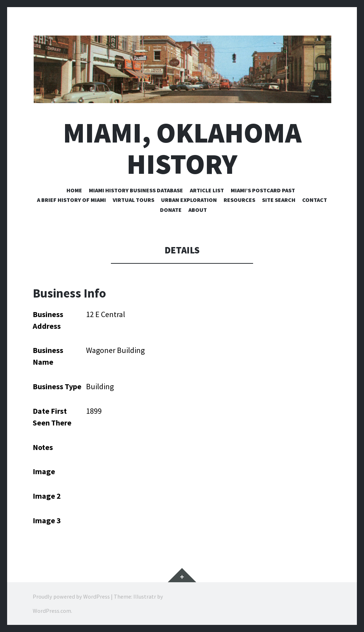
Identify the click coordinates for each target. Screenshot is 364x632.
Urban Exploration (189, 200)
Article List (207, 190)
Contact (315, 200)
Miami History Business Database (136, 190)
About (198, 210)
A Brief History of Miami (71, 200)
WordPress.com (52, 611)
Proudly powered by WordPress (71, 596)
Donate (171, 210)
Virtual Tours (133, 200)
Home (74, 190)
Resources (239, 200)
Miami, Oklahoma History (182, 148)
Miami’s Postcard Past (263, 190)
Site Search (279, 200)
